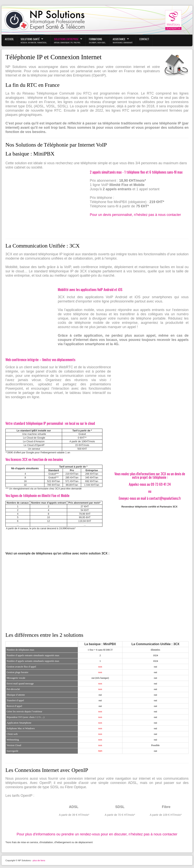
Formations (95, 39)
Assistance (119, 39)
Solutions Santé (30, 39)
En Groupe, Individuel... (97, 43)
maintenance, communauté (123, 43)
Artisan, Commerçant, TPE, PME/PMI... (67, 43)
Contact (144, 39)
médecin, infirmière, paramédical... (34, 43)
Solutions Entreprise (66, 39)
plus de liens (39, 860)
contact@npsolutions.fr (165, 498)
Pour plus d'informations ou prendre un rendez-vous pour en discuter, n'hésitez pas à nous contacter (97, 834)
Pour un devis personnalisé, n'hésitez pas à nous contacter (135, 215)
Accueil (9, 39)
